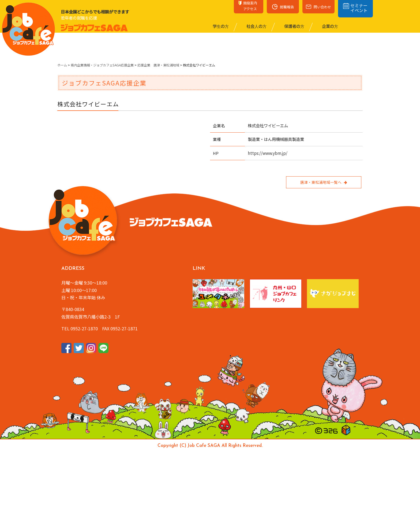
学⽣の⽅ (220, 26)
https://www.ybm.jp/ (268, 153)
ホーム (62, 65)
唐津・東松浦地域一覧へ (324, 182)
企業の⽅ (330, 26)
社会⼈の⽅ (256, 26)
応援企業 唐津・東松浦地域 (158, 65)
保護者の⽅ (294, 26)
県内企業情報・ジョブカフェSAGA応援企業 (102, 65)
